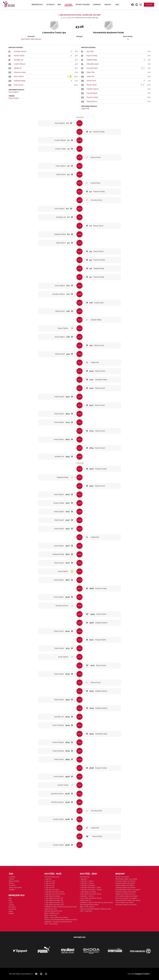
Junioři (11, 903)
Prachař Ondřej (92, 97)
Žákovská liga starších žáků (53, 911)
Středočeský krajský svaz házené (126, 879)
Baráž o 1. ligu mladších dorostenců (56, 917)
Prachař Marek (92, 93)
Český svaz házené (15, 888)
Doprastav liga (85, 877)
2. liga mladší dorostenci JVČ (54, 902)
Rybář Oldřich (14, 98)
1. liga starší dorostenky (88, 885)
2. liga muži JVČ (50, 881)
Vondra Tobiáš (19, 56)
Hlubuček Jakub (20, 72)
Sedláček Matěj (20, 81)
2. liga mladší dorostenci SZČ (54, 905)
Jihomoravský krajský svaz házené (127, 896)
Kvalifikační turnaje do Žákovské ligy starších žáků (61, 907)
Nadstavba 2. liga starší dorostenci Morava (58, 922)
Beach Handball (14, 881)
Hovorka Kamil (92, 68)
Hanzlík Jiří (18, 68)
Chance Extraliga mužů (52, 877)
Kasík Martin (25, 39)
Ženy (10, 901)
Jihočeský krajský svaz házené (125, 881)
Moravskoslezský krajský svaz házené (128, 900)
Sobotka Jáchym (20, 51)
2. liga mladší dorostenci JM (54, 898)
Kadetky (11, 913)
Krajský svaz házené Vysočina (125, 894)
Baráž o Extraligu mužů (52, 913)
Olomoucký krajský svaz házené (126, 898)
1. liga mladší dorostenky (88, 892)
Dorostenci (12, 907)
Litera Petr (90, 76)
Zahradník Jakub (93, 64)
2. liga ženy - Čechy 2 (87, 896)
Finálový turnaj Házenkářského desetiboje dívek (95, 909)
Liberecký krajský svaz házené (125, 888)
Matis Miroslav (36, 39)
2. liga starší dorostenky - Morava (91, 890)
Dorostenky (12, 909)
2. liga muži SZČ (50, 883)
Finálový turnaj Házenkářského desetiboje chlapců (61, 920)
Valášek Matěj (92, 60)
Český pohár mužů (51, 909)
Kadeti (11, 911)
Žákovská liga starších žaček (89, 905)
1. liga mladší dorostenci (52, 896)
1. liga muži (48, 879)
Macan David (91, 85)
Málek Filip (90, 72)
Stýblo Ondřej (92, 56)
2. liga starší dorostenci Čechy (54, 892)
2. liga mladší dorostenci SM (54, 900)
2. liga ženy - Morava (87, 883)
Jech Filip (90, 51)
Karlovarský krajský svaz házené (126, 905)
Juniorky (11, 905)
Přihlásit (149, 5)
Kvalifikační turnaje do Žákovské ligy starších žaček (96, 902)
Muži (10, 898)
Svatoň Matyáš (19, 64)
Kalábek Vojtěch (93, 89)
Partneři (11, 883)
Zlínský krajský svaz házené (124, 902)
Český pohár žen (85, 900)
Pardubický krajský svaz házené (126, 892)
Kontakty (12, 890)
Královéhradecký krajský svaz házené (128, 890)
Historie (11, 879)
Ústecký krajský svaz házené (125, 885)
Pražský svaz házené (122, 877)
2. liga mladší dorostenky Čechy (91, 894)
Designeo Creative (142, 974)
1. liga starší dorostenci (52, 890)
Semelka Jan (19, 60)
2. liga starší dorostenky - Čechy (91, 888)
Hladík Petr (85, 109)
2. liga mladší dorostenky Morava (91, 898)
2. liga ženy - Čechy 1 (87, 881)
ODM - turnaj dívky (86, 911)
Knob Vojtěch (19, 76)
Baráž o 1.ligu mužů (51, 915)
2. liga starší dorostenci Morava (55, 894)
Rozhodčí (12, 885)
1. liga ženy (84, 879)
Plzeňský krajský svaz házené (125, 883)
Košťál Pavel (91, 81)
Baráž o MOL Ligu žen (87, 907)
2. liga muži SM (49, 888)
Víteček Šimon (92, 102)
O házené (12, 877)
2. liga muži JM (49, 885)
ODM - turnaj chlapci (51, 924)
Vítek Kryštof (19, 85)
